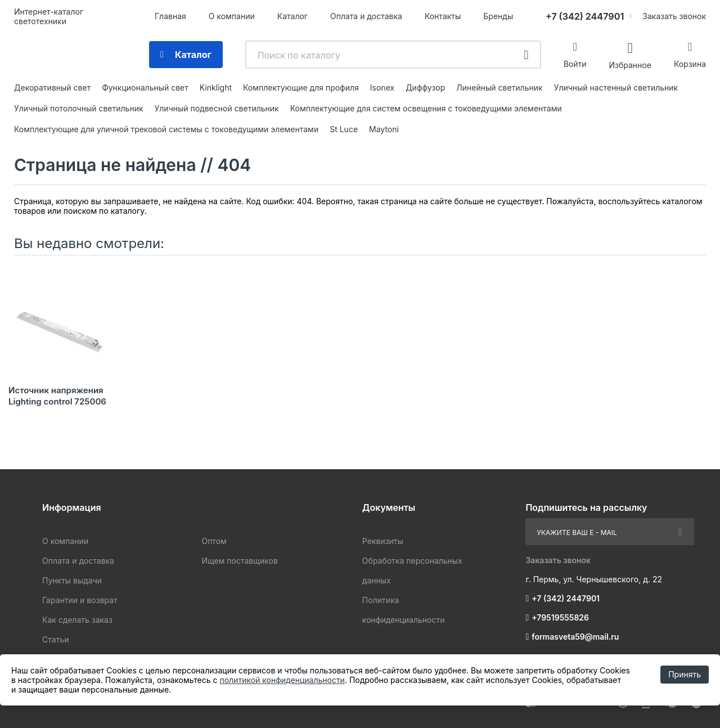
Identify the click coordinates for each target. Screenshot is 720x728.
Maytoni (384, 129)
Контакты (443, 16)
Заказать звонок (674, 16)
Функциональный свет (145, 87)
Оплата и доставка (366, 16)
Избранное (630, 64)
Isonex (382, 87)
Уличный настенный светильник (616, 87)
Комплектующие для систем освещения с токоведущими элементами (426, 108)
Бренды (498, 16)
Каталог (292, 16)
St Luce (344, 129)
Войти (575, 64)
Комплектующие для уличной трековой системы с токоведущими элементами (166, 129)
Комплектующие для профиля (301, 87)
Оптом (214, 541)
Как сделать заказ (77, 620)
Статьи (55, 639)
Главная (170, 16)
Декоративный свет (52, 87)
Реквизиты (383, 541)
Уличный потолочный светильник (79, 108)
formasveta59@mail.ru (575, 637)
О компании (232, 16)
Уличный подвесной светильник (217, 108)
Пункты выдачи (72, 580)
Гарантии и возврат (80, 600)
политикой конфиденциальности (282, 680)
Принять (685, 674)
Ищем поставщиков (239, 561)
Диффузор (425, 87)
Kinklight (216, 87)
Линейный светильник (499, 87)
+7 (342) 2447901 (585, 16)
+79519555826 (560, 617)
